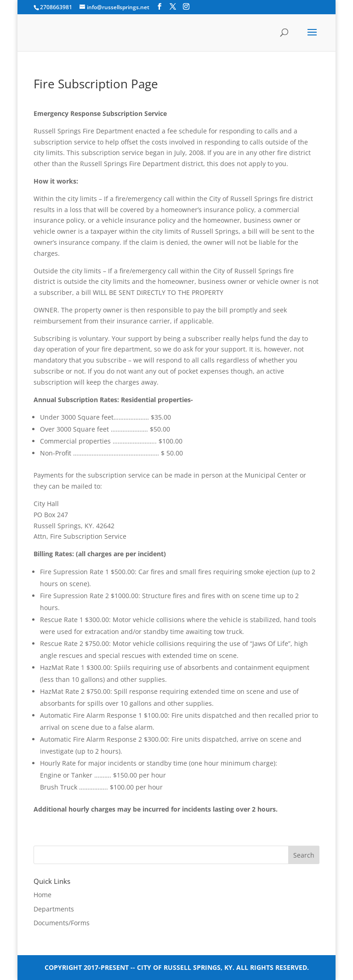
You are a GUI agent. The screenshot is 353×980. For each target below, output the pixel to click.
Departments (54, 909)
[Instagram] (186, 7)
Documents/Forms (62, 923)
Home (43, 895)
